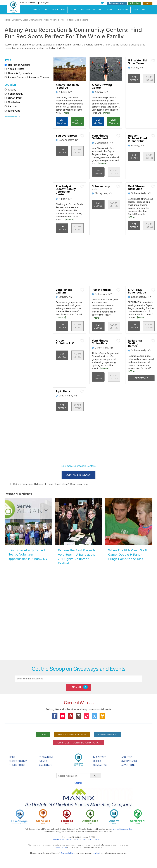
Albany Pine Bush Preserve (67, 86)
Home (7, 20)
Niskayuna (14, 111)
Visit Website (77, 121)
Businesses (100, 757)
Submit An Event (107, 734)
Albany (12, 90)
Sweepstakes (129, 761)
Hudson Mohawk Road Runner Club (137, 138)
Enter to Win (138, 10)
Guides (111, 10)
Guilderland (15, 102)
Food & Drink (58, 10)
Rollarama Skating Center (135, 343)
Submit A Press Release (72, 734)
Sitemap (78, 783)
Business (123, 10)
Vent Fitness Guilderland (100, 137)
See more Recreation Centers (78, 466)
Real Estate (45, 765)
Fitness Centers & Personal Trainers (29, 77)
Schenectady (16, 94)
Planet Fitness (101, 290)
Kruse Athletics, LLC (65, 342)
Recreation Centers (78, 20)
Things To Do (40, 10)
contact (96, 853)
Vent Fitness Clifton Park (100, 342)
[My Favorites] (102, 3)
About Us (127, 757)
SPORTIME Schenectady (137, 291)
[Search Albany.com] (73, 776)
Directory (16, 20)
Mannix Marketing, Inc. (123, 829)
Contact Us (100, 765)
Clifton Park (15, 98)
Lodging (73, 10)
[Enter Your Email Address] (79, 679)
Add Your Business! (78, 475)
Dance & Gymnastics (20, 73)
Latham (12, 106)
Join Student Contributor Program (78, 743)
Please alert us (61, 847)
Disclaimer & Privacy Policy (64, 839)
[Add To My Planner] (82, 61)
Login (148, 3)
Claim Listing (149, 79)
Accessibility (67, 853)
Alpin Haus (63, 391)
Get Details (62, 121)
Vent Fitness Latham (64, 291)
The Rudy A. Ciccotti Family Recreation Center (66, 190)
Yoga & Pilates (16, 69)
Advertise (135, 3)
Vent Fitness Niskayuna (136, 188)
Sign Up (80, 687)
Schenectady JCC (101, 188)
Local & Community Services (36, 20)
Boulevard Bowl (66, 136)
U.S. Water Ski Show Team (137, 62)
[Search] (95, 776)
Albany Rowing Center (102, 86)
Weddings (98, 10)
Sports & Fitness (59, 20)
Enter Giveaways (117, 3)
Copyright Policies (97, 839)
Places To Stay (18, 761)
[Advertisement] (79, 623)
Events (85, 10)
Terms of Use (82, 839)
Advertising (128, 765)
